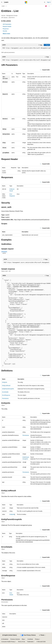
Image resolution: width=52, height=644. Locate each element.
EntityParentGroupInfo (8, 389)
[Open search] (45, 2)
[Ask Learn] (46, 6)
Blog (23, 639)
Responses (6, 29)
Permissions (5, 398)
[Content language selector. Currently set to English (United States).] (10, 635)
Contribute (30, 639)
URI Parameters (7, 24)
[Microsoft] (26, 2)
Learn (3, 6)
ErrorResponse (6, 395)
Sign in (49, 2)
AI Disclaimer (5, 639)
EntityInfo (5, 382)
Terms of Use (21, 642)
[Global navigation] (2, 2)
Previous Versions (15, 639)
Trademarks (30, 642)
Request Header (7, 26)
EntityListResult (6, 386)
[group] (26, 48)
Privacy (37, 639)
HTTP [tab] (4, 253)
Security (5, 31)
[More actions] (49, 6)
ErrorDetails (5, 392)
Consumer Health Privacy (8, 642)
